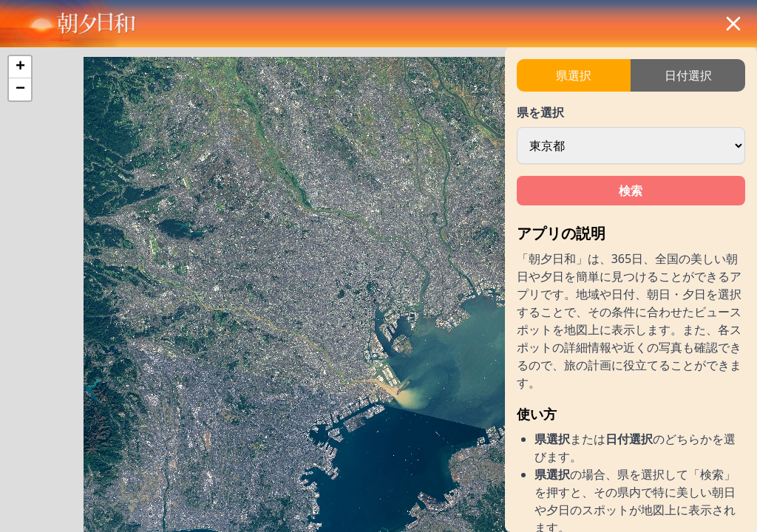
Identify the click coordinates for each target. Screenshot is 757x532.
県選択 (574, 75)
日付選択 (688, 75)
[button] (20, 67)
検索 (631, 191)
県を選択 (540, 112)
